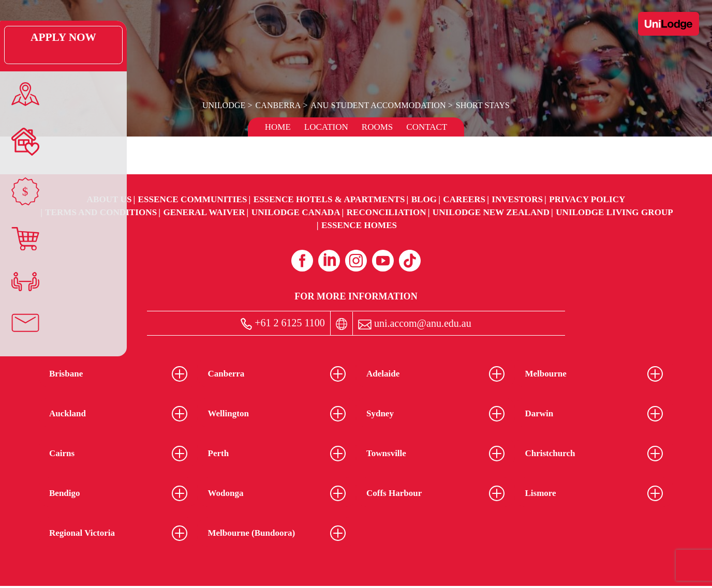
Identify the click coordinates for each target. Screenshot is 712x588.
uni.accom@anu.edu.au (415, 323)
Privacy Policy (587, 199)
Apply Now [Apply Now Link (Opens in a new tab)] (23, 45)
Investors (517, 199)
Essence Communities (193, 199)
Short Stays (481, 105)
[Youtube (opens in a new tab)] (383, 261)
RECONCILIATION (387, 212)
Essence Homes (359, 225)
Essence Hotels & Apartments (329, 199)
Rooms (377, 127)
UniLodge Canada (296, 212)
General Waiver (204, 212)
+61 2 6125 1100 (283, 323)
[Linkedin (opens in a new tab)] (329, 261)
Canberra (279, 105)
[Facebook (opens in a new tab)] (302, 261)
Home (278, 127)
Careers (464, 199)
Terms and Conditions (101, 212)
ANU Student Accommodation (378, 105)
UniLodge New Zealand (491, 212)
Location (326, 127)
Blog (424, 199)
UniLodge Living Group (614, 212)
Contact (427, 127)
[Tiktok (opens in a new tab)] (410, 261)
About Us (109, 199)
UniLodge (225, 105)
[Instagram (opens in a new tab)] (356, 261)
